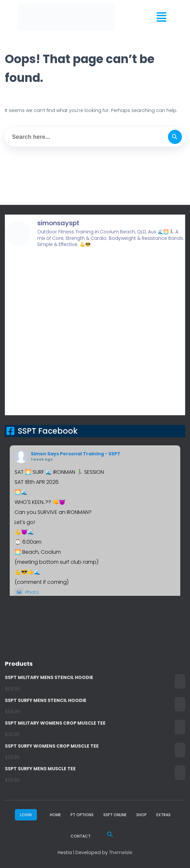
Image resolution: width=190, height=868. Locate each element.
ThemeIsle (121, 852)
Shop (141, 815)
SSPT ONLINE (115, 815)
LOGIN (26, 815)
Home (55, 815)
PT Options (82, 815)
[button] (162, 17)
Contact (81, 836)
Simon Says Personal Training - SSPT (76, 454)
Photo (27, 592)
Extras (163, 815)
